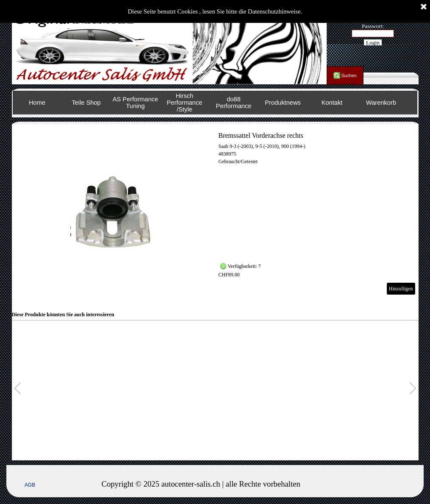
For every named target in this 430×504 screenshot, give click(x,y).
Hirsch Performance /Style (185, 103)
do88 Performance (234, 103)
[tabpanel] (241, 484)
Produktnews (283, 103)
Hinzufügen (401, 289)
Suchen (349, 75)
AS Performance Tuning (136, 103)
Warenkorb (381, 103)
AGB (30, 485)
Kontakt (332, 103)
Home (37, 103)
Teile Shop (86, 103)
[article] (215, 213)
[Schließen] (424, 7)
